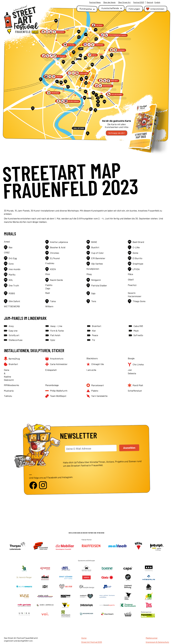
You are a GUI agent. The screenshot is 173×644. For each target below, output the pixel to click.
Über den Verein (109, 2)
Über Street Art (124, 2)
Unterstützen (157, 9)
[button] (87, 9)
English (157, 2)
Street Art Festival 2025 (92, 642)
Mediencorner (152, 638)
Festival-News (95, 2)
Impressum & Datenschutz (157, 642)
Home (84, 638)
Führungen (134, 9)
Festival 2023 (139, 2)
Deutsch (150, 2)
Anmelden (129, 448)
